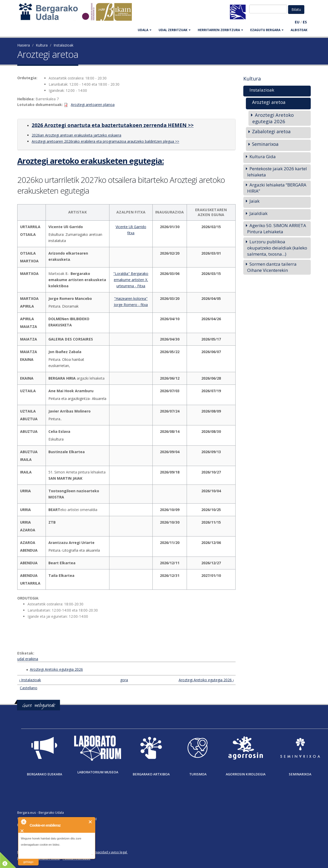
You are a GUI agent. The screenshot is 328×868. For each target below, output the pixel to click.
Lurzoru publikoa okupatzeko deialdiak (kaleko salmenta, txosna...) (277, 248)
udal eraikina (28, 659)
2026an (38, 135)
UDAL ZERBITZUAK (175, 30)
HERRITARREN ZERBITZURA (220, 30)
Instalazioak (63, 45)
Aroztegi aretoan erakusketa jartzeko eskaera (83, 135)
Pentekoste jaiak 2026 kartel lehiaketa (277, 172)
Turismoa (198, 774)
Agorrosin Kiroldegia (246, 774)
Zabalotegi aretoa (271, 131)
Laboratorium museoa (98, 772)
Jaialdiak (258, 213)
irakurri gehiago (28, 859)
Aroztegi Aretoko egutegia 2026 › (206, 680)
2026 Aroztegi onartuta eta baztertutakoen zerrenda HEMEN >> (113, 125)
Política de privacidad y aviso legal (101, 852)
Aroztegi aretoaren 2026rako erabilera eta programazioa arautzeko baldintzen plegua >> (105, 141)
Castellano (29, 688)
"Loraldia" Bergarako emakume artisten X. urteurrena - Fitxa (131, 280)
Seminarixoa (265, 144)
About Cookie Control (23, 822)
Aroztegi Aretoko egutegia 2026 (56, 669)
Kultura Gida (263, 156)
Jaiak (254, 201)
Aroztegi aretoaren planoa (93, 105)
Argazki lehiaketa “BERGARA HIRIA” (277, 188)
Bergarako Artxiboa (151, 774)
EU (297, 22)
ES (305, 22)
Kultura (42, 45)
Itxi (90, 822)
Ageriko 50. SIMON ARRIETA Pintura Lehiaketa (277, 229)
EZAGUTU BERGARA (267, 30)
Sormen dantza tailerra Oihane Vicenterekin (272, 267)
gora (124, 680)
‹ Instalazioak (30, 680)
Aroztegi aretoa (269, 102)
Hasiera (24, 45)
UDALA (145, 30)
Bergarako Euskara (44, 774)
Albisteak (299, 30)
